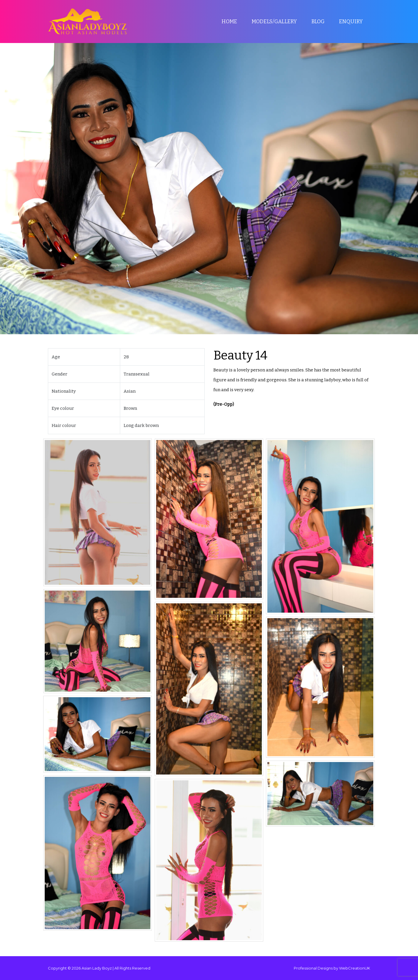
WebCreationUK (355, 968)
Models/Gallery (274, 22)
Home (229, 22)
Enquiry (351, 22)
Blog (318, 22)
